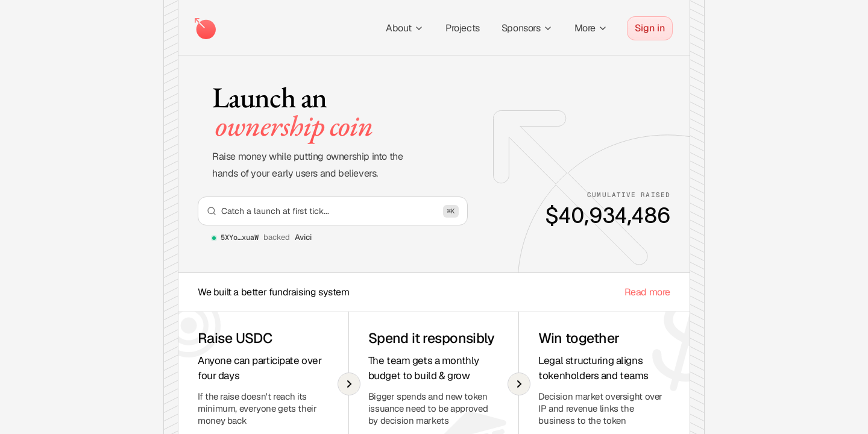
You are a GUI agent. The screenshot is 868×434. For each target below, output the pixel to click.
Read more (647, 292)
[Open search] (333, 211)
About (405, 28)
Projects (463, 28)
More (591, 28)
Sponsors (527, 28)
